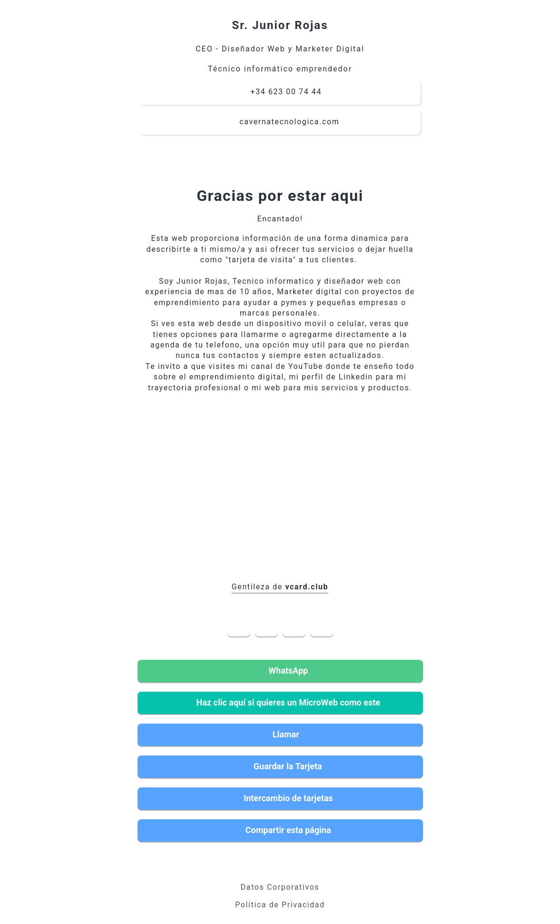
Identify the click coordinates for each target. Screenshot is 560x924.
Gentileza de (280, 587)
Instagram (322, 625)
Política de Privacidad (280, 905)
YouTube (294, 625)
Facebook (239, 625)
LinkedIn (266, 625)
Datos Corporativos (280, 887)
